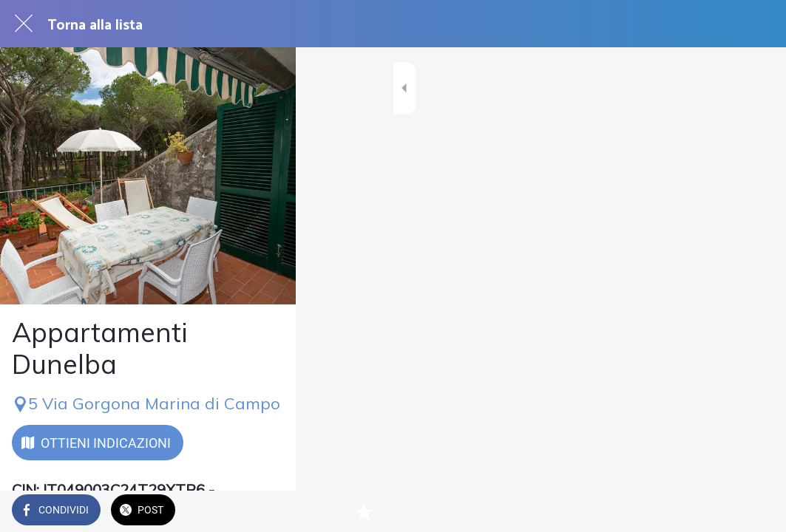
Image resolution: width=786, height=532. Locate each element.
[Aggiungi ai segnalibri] (756, 511)
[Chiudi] (24, 24)
